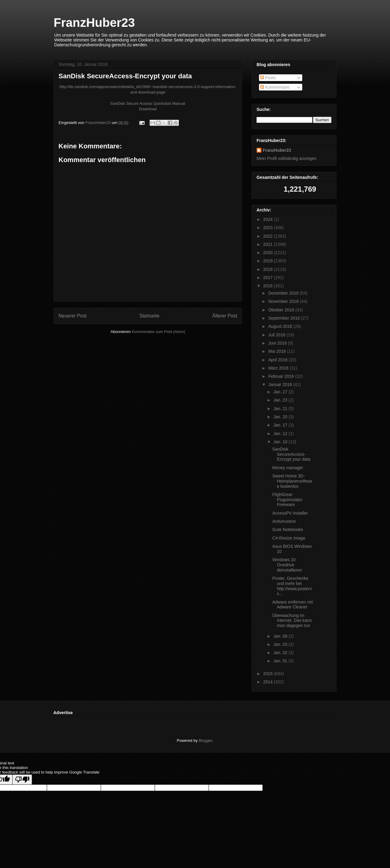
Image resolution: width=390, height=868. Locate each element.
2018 (269, 269)
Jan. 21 (281, 409)
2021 (269, 244)
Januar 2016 (281, 384)
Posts (268, 78)
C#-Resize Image (289, 538)
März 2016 (279, 368)
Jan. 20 (281, 417)
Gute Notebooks (288, 530)
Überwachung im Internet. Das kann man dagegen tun (292, 621)
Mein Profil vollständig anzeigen (287, 158)
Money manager (288, 468)
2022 (269, 236)
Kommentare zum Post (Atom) (159, 332)
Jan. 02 (281, 653)
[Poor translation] (22, 779)
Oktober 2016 (282, 310)
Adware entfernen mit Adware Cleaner (293, 605)
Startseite (149, 316)
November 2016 (284, 301)
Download (148, 109)
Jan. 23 (281, 400)
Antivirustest (284, 521)
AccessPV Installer (290, 513)
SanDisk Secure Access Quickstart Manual (148, 103)
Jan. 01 (281, 661)
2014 (269, 682)
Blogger (205, 740)
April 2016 (278, 360)
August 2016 (281, 326)
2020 (269, 253)
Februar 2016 (282, 376)
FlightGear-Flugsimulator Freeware (287, 500)
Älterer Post (225, 316)
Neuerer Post (73, 316)
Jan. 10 (281, 442)
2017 (269, 278)
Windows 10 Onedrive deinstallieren (287, 565)
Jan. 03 (281, 644)
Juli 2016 (277, 335)
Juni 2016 (278, 343)
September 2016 (284, 318)
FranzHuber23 (94, 23)
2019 (269, 261)
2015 (269, 674)
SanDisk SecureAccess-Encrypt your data (291, 454)
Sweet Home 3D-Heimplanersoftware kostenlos (292, 481)
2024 (269, 219)
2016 (269, 286)
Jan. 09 (281, 636)
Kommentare (275, 87)
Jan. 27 (281, 392)
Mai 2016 (277, 351)
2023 (269, 228)
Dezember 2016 (284, 293)
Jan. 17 (281, 425)
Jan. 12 (281, 434)
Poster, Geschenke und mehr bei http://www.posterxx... (292, 586)
